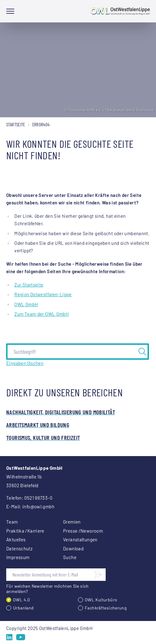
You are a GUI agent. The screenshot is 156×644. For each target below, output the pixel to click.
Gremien (72, 522)
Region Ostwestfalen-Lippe (43, 294)
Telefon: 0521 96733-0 (29, 498)
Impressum (18, 557)
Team (12, 522)
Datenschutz (19, 548)
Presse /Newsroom (83, 531)
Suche (70, 557)
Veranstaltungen (80, 539)
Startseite (16, 124)
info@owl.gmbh (38, 506)
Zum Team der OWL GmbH (41, 314)
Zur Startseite (29, 285)
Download (73, 548)
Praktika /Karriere (25, 531)
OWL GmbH (26, 304)
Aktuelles (16, 539)
